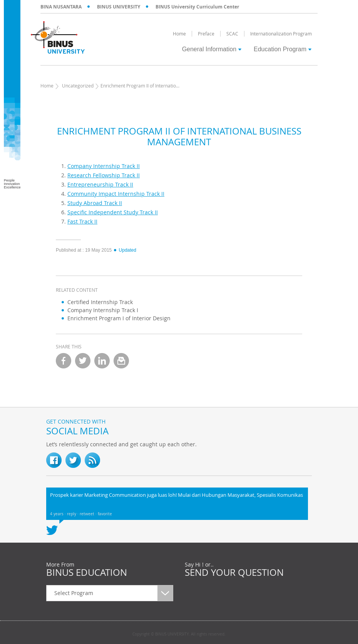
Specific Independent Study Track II (113, 212)
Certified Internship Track (100, 302)
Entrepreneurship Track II (100, 184)
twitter (83, 361)
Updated (125, 250)
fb (54, 460)
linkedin (102, 361)
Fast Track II (82, 221)
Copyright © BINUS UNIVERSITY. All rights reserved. (179, 634)
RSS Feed (92, 460)
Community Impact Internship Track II (116, 194)
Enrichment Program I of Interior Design (119, 318)
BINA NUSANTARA (61, 7)
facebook (64, 361)
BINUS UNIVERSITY (119, 7)
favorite (105, 514)
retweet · (89, 514)
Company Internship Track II (104, 166)
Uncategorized (78, 86)
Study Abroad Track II (95, 203)
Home (47, 86)
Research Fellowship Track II (104, 175)
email (121, 361)
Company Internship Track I (103, 310)
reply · (73, 514)
